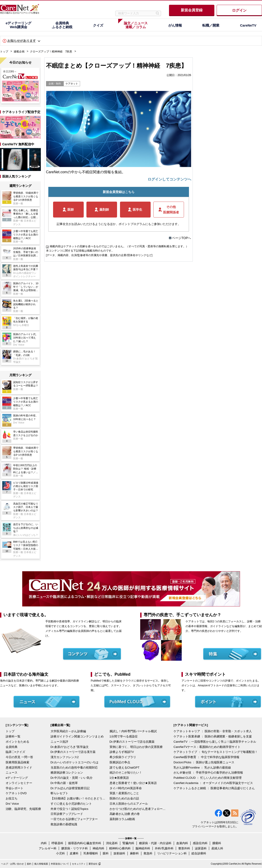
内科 (44, 843)
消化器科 (112, 843)
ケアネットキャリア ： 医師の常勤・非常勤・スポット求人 (213, 731)
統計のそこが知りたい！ (126, 773)
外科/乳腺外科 (164, 848)
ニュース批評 (59, 742)
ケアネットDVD (16, 793)
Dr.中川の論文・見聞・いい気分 (72, 778)
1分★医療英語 (119, 778)
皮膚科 (74, 853)
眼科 (106, 853)
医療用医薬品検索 (17, 762)
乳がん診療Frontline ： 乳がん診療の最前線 (202, 768)
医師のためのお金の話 (124, 798)
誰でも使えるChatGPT (125, 768)
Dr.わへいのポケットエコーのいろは (75, 762)
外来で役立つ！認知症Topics (70, 809)
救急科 (148, 853)
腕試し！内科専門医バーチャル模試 (133, 731)
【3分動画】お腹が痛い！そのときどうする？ (79, 798)
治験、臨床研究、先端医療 (23, 809)
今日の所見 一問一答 (19, 757)
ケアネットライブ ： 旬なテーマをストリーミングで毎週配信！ (216, 752)
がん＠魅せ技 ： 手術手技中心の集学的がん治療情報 (208, 773)
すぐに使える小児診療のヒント (71, 804)
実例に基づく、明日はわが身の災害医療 (136, 747)
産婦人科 (217, 848)
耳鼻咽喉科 (91, 853)
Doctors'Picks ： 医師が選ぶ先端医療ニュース (204, 762)
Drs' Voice (12, 804)
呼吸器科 (57, 843)
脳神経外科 (143, 848)
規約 (29, 864)
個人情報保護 (41, 864)
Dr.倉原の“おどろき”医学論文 (70, 747)
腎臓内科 (128, 843)
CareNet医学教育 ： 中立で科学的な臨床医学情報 (206, 757)
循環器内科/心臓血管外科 (85, 843)
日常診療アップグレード (67, 814)
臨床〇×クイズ (15, 752)
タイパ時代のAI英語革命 (126, 788)
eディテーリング (17, 778)
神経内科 (98, 848)
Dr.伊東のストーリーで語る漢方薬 (73, 752)
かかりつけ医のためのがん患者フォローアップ (138, 809)
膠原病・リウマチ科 (75, 848)
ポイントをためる (17, 742)
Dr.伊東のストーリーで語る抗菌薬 (132, 742)
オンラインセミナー (19, 783)
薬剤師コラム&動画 (122, 819)
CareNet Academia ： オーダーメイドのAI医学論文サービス (213, 783)
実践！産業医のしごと (124, 793)
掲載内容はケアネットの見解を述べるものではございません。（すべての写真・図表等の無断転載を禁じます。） (119, 246)
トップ (4, 52)
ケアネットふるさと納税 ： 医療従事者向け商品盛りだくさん (214, 788)
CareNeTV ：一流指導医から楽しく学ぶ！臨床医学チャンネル (215, 742)
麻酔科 (134, 853)
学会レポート (15, 788)
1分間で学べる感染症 (124, 736)
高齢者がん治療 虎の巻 (125, 814)
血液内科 (182, 843)
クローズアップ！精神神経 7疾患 (51, 52)
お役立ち (12, 798)
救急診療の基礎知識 (64, 824)
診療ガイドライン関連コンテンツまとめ (77, 736)
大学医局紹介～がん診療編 (68, 731)
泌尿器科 (201, 848)
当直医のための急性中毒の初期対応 (74, 768)
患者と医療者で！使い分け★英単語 (133, 783)
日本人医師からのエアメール (129, 804)
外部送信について (60, 864)
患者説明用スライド (19, 768)
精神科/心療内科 (120, 848)
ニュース (12, 773)
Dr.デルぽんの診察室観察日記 (70, 788)
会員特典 (12, 747)
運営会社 (93, 864)
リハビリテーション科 (172, 853)
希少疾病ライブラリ (123, 757)
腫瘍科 (217, 843)
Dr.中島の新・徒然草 (64, 783)
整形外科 (184, 848)
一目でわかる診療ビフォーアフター (74, 819)
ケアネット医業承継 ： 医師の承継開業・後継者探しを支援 (213, 736)
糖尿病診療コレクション (67, 773)
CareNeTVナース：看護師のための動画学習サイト (207, 747)
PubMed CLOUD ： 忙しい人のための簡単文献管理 (208, 778)
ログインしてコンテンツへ (169, 179)
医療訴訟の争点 (120, 762)
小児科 (60, 853)
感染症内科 (200, 843)
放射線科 (119, 853)
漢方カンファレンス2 (65, 757)
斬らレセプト (59, 793)
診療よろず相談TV (122, 752)
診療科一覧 (13, 736)
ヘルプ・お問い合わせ (12, 864)
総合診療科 (199, 853)
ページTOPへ (182, 238)
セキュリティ (79, 864)
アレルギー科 (48, 848)
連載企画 (19, 52)
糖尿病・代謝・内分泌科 (155, 843)
